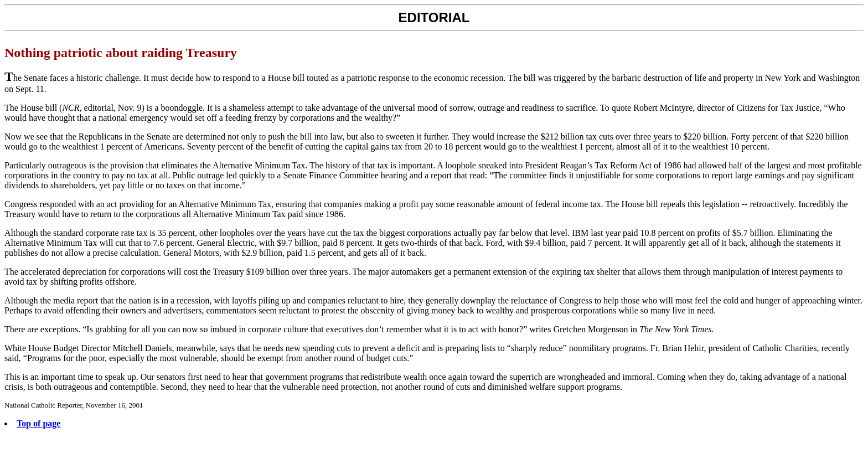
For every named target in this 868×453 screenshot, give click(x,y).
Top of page (38, 423)
